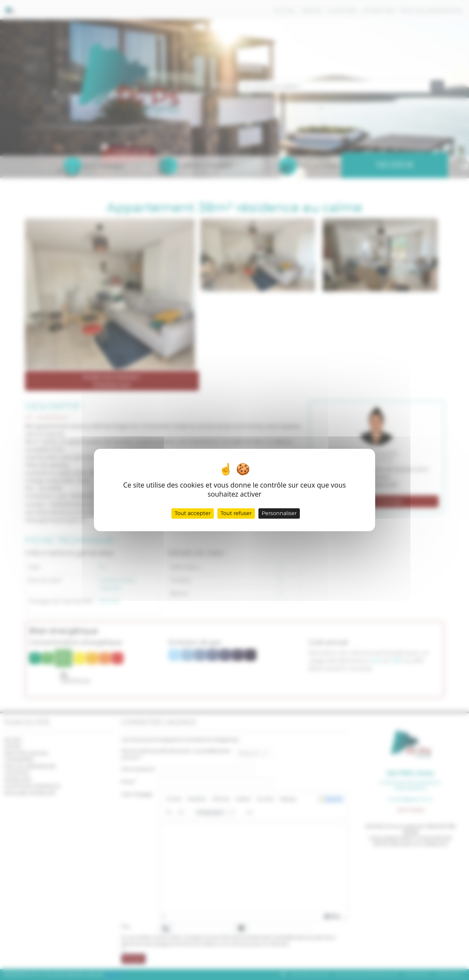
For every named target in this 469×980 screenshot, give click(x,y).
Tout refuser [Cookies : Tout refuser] (236, 513)
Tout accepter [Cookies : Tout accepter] (193, 513)
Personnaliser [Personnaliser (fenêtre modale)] (279, 513)
